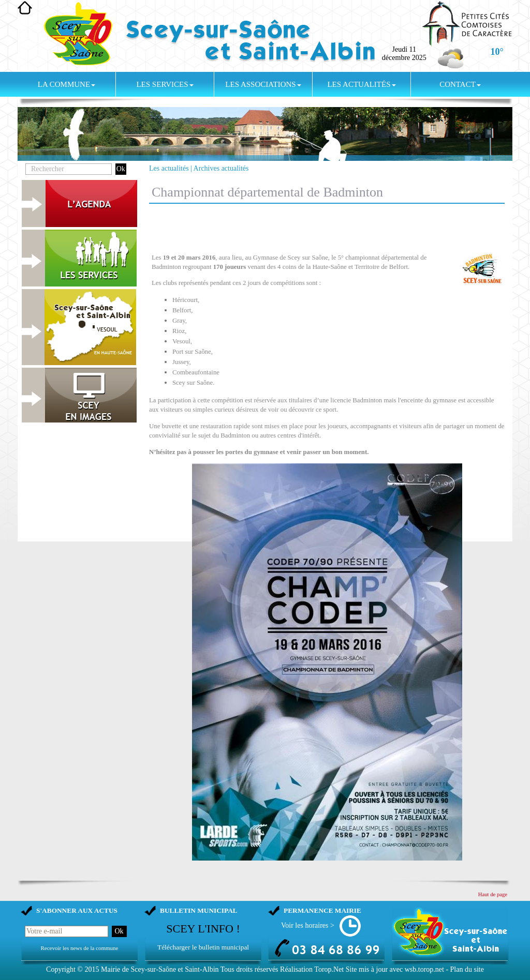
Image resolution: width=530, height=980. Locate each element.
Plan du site (467, 969)
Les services (165, 84)
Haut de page (493, 894)
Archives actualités (221, 168)
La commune (67, 84)
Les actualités (361, 84)
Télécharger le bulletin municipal (203, 947)
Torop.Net (329, 969)
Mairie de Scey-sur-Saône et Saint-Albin (160, 969)
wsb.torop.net (424, 969)
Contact (460, 84)
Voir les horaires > (308, 925)
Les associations (263, 84)
